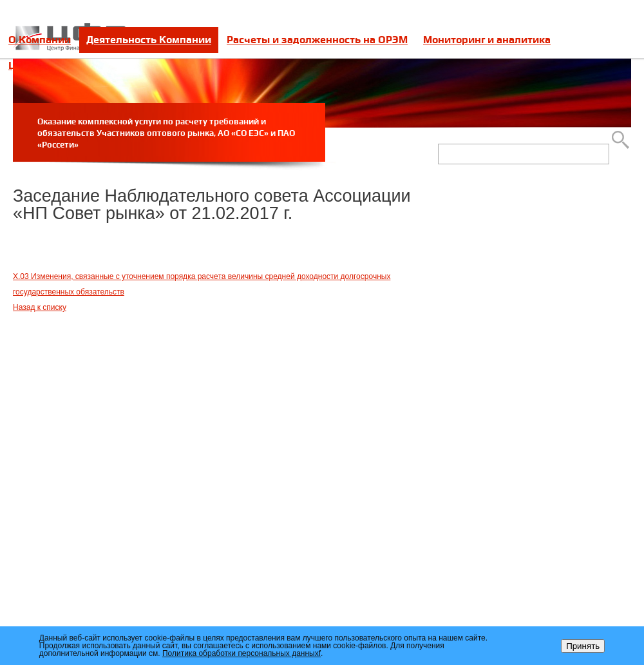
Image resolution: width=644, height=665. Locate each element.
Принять (583, 646)
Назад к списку (40, 307)
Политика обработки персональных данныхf (241, 653)
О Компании (40, 40)
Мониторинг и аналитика (487, 40)
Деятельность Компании (149, 40)
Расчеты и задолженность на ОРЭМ (317, 40)
